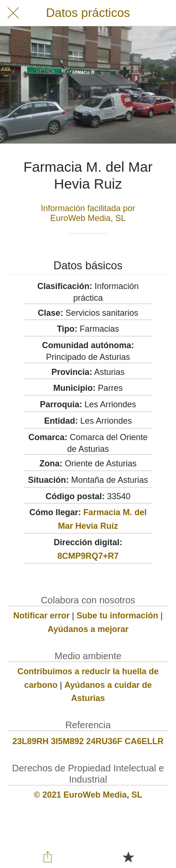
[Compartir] (48, 857)
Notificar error (41, 616)
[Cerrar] (13, 13)
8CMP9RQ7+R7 (88, 556)
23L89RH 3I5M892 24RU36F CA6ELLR (88, 741)
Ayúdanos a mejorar (88, 629)
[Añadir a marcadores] (128, 857)
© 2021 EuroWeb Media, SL (88, 795)
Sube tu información (117, 616)
